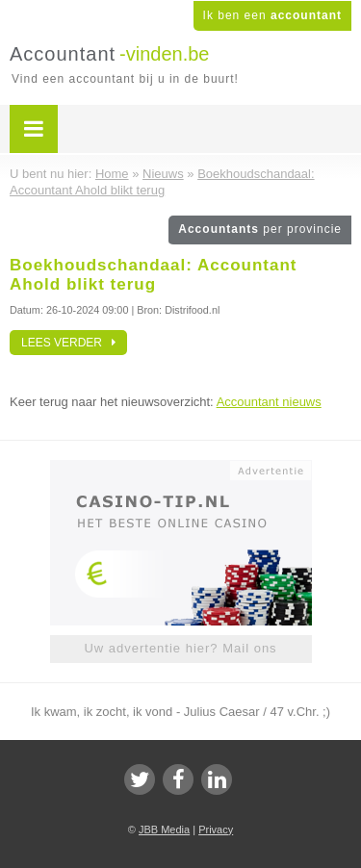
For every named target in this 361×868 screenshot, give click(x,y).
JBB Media (164, 830)
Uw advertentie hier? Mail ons (180, 648)
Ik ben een (272, 15)
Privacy (216, 830)
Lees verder (68, 343)
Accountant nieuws (269, 402)
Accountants (260, 229)
